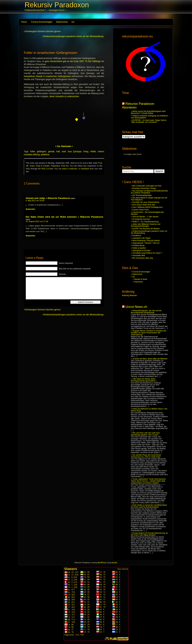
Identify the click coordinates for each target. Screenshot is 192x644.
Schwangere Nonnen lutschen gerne (42, 31)
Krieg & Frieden (43, 166)
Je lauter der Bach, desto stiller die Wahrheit (150, 359)
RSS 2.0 (45, 169)
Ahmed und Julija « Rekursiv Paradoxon (48, 198)
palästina (45, 155)
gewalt (51, 152)
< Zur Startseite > (64, 146)
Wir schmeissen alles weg (143, 258)
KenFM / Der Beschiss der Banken (146, 229)
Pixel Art (65, 166)
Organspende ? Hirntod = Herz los (146, 243)
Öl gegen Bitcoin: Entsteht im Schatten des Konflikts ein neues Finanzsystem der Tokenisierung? (149, 333)
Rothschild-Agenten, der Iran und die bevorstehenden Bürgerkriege (146, 312)
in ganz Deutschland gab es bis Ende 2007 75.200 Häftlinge (72, 61)
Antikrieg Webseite (129, 295)
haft (58, 152)
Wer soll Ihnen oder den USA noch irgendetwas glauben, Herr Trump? (145, 434)
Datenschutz (62, 22)
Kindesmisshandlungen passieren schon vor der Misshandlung (73, 36)
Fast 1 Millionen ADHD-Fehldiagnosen (148, 207)
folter (33, 152)
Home (24, 22)
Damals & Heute (141, 279)
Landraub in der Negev (142, 238)
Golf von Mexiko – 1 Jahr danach (145, 217)
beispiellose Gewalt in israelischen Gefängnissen (47, 76)
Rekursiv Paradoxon (57, 5)
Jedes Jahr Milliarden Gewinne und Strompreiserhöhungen (146, 225)
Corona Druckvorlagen (42, 22)
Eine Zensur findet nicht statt (144, 205)
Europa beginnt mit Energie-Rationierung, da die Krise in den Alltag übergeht (149, 534)
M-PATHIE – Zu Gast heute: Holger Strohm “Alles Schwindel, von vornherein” (149, 121)
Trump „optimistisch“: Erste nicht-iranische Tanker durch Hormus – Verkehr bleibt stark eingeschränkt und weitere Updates (148, 481)
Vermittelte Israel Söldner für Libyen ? (147, 253)
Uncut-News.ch (136, 307)
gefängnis (42, 152)
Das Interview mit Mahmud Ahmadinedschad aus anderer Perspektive (149, 192)
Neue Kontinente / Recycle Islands (146, 241)
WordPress (102, 563)
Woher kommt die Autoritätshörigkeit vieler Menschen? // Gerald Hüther (148, 112)
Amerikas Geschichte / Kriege (144, 188)
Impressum (139, 282)
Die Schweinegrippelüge (142, 195)
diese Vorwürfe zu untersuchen (64, 96)
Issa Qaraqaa (75, 152)
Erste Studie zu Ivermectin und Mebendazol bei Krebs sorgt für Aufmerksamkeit (149, 506)
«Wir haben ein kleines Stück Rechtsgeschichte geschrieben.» (144, 380)
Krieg (86, 152)
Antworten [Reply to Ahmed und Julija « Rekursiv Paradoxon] (30, 209)
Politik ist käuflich (139, 248)
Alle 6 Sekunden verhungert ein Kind (147, 186)
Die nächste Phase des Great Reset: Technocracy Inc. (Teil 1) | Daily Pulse (146, 456)
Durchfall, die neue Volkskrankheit (146, 202)
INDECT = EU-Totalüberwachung (146, 222)
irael (64, 152)
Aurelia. (115, 563)
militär (93, 152)
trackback (85, 169)
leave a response (70, 169)
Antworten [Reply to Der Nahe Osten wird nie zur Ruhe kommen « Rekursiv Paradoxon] (30, 236)
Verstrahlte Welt (139, 256)
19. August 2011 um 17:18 (37, 221)
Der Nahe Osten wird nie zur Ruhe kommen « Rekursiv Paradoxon (65, 217)
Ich (73, 22)
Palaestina (55, 166)
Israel (32, 166)
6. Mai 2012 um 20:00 (35, 201)
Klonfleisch (137, 236)
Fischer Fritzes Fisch (141, 210)
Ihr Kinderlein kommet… (142, 219)
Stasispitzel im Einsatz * (142, 251)
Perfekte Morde (138, 246)
